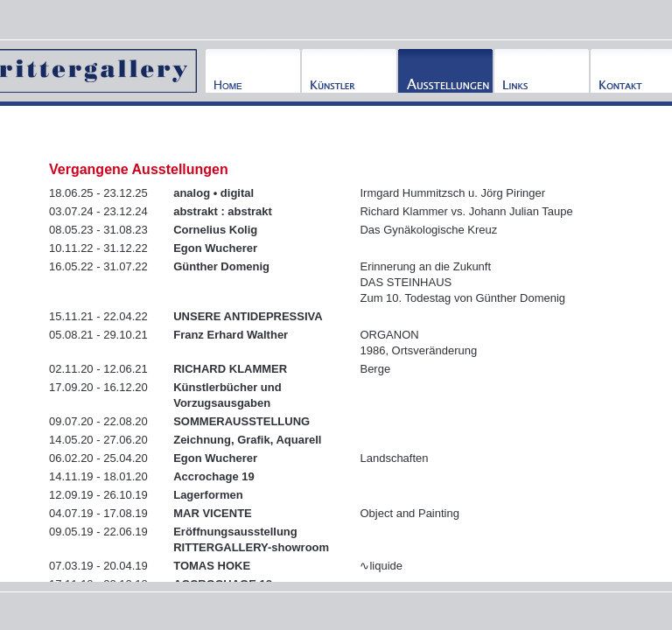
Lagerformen (208, 495)
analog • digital (213, 193)
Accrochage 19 (214, 476)
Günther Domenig (221, 266)
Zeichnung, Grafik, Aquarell (247, 440)
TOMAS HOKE (212, 566)
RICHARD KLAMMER (230, 369)
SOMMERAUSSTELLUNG (241, 421)
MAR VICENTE (213, 513)
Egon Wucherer (215, 248)
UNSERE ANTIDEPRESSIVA (248, 316)
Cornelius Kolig (215, 230)
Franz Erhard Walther (231, 335)
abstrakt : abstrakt (223, 211)
